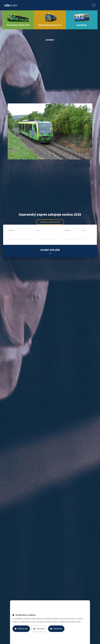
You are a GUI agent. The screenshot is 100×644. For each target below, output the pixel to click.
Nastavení (39, 629)
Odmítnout (56, 629)
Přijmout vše (21, 629)
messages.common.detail (50, 222)
